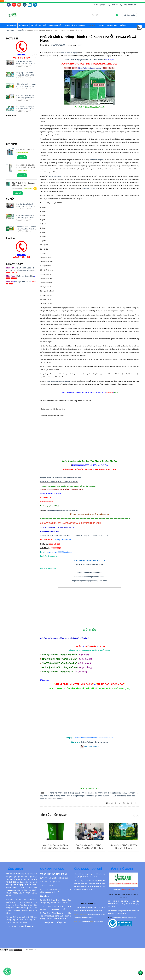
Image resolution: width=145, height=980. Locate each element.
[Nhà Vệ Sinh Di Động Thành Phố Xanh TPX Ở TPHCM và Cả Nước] (5, 1)
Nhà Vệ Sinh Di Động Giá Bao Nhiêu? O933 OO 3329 (26, 108)
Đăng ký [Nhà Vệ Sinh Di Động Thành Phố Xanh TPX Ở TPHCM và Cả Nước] (113, 5)
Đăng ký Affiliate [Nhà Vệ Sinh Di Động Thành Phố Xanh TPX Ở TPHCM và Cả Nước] (128, 5)
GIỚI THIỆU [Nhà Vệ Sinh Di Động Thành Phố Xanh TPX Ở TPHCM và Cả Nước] (23, 25)
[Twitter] (120, 803)
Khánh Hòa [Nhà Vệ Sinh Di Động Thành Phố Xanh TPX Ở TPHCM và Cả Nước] (29, 276)
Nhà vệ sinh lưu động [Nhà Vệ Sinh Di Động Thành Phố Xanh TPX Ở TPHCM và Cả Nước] (89, 188)
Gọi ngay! (4, 950)
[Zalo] (137, 803)
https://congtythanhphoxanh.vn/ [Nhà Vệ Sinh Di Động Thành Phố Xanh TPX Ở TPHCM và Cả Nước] (89, 564)
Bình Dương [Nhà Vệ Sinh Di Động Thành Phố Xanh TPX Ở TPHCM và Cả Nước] (11, 270)
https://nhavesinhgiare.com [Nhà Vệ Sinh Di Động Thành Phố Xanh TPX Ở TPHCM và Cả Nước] (95, 742)
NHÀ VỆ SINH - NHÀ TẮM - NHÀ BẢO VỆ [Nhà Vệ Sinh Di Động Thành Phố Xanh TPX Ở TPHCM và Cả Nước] (46, 25)
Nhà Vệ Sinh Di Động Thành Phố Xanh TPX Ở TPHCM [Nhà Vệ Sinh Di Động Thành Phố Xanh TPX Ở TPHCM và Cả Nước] (85, 60)
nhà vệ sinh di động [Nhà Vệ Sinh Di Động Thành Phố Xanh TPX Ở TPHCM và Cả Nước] (69, 53)
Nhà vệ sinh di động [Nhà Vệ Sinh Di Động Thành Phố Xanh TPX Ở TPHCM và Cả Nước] (55, 176)
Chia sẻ (109, 803)
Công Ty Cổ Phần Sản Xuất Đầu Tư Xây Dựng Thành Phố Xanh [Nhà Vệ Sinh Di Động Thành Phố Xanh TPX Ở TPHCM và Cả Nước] (60, 478)
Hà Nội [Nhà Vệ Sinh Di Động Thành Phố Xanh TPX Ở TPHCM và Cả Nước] (18, 282)
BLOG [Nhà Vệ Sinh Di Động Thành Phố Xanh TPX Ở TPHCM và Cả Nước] (101, 25)
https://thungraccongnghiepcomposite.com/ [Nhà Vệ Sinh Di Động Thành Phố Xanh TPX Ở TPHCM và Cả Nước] (89, 581)
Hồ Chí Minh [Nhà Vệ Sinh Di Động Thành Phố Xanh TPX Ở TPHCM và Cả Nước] (21, 268)
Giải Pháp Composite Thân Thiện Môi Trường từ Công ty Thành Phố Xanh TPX (56, 848)
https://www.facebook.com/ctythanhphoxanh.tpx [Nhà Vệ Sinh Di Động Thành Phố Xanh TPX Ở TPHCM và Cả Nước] (62, 510)
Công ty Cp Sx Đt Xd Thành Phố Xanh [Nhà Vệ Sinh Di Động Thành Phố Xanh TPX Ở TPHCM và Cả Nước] (59, 381)
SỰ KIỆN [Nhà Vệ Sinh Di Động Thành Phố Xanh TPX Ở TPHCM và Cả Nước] (92, 25)
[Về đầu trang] (140, 973)
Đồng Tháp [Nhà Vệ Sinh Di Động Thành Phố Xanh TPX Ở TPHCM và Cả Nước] (22, 270)
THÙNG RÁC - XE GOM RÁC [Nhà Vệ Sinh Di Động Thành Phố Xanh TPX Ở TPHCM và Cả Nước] (75, 25)
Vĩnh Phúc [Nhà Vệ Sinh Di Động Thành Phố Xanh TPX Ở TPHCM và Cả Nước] (26, 282)
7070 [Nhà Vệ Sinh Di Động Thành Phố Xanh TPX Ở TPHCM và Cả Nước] (80, 45)
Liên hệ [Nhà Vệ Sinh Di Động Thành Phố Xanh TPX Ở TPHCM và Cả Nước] (22, 157)
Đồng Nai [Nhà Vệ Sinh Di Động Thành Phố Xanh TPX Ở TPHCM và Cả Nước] (31, 268)
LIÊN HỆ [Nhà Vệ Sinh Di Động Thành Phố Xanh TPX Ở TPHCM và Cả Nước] (123, 25)
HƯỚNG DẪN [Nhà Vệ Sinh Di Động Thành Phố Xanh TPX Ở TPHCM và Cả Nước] (112, 25)
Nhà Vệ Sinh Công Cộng (25, 149)
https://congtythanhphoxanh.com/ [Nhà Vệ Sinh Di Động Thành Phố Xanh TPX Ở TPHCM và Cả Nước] (89, 560)
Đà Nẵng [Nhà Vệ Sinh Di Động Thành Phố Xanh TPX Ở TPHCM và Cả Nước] (20, 276)
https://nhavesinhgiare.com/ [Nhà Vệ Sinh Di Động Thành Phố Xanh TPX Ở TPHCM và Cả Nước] (89, 573)
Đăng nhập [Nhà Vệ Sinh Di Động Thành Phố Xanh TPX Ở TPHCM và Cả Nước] (99, 5)
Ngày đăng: (45, 45)
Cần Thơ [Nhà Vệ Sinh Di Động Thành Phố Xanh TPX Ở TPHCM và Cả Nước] (31, 270)
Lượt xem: (73, 45)
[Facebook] (116, 803)
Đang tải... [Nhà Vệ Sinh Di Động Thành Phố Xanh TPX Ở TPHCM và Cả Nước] (89, 605)
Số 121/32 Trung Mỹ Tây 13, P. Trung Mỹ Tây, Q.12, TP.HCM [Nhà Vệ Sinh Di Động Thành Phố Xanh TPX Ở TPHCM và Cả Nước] (59, 482)
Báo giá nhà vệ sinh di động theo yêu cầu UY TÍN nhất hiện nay (89, 848)
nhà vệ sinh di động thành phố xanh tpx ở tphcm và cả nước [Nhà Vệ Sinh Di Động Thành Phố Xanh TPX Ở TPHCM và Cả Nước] (85, 796)
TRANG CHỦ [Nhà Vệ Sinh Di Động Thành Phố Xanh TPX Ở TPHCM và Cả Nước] (11, 25)
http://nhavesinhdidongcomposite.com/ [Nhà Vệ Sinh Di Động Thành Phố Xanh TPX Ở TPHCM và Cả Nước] (89, 577)
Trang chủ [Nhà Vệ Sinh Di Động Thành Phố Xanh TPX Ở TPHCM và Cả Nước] (10, 30)
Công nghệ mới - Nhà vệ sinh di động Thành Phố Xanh (25, 75)
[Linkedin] (124, 803)
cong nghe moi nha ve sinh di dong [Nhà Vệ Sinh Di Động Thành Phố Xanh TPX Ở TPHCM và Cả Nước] (60, 793)
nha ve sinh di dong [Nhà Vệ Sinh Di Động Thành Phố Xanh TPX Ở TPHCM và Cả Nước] (83, 793)
